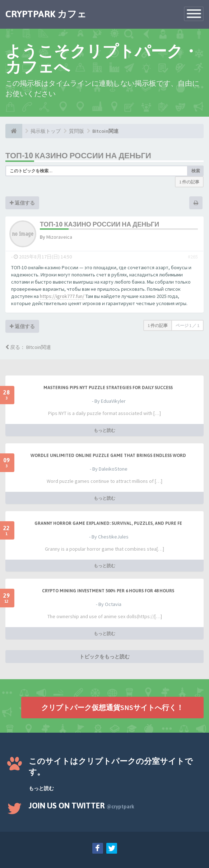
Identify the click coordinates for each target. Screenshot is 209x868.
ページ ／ (187, 325)
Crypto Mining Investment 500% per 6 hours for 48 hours (108, 591)
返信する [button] (22, 203)
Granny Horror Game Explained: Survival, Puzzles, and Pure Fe (108, 523)
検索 (196, 171)
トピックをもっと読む (104, 657)
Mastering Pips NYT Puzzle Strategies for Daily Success (108, 388)
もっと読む (104, 430)
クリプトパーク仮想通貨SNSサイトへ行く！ (112, 707)
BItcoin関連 (105, 131)
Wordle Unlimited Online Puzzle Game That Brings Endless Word (108, 456)
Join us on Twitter (82, 806)
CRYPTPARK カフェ (46, 14)
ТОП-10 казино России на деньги (78, 155)
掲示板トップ (46, 131)
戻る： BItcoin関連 (28, 347)
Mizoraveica (59, 237)
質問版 (76, 131)
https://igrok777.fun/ (62, 296)
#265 (193, 257)
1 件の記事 (189, 182)
